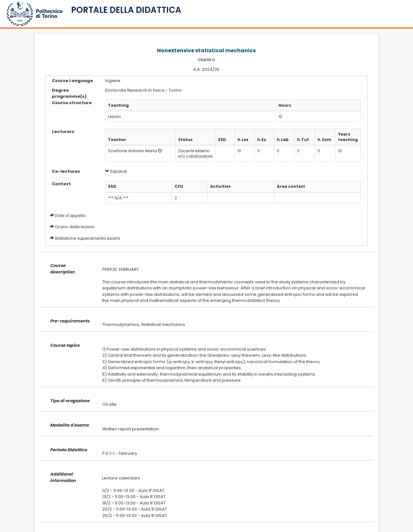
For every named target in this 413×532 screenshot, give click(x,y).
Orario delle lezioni (74, 227)
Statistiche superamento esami (87, 238)
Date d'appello (70, 216)
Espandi (116, 171)
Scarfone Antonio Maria (132, 151)
